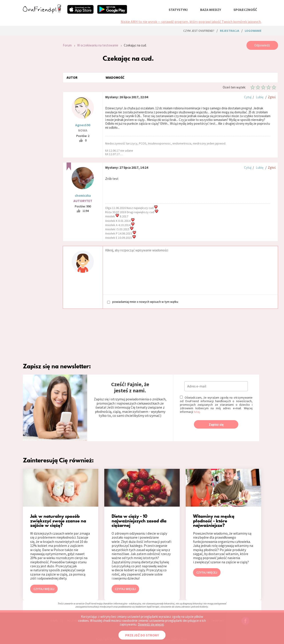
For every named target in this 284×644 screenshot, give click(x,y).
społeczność (245, 10)
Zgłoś (272, 97)
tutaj (197, 412)
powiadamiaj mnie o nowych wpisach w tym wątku (143, 302)
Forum (67, 45)
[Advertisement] (39, 100)
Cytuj (248, 97)
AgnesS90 (83, 125)
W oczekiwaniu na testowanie (98, 45)
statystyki (178, 10)
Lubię (260, 97)
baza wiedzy (211, 10)
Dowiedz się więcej (151, 624)
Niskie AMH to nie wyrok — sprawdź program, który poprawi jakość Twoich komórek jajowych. (191, 22)
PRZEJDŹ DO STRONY (142, 635)
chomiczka (83, 196)
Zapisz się (216, 424)
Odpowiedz (262, 45)
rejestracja (230, 31)
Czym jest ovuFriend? (199, 31)
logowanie (253, 31)
